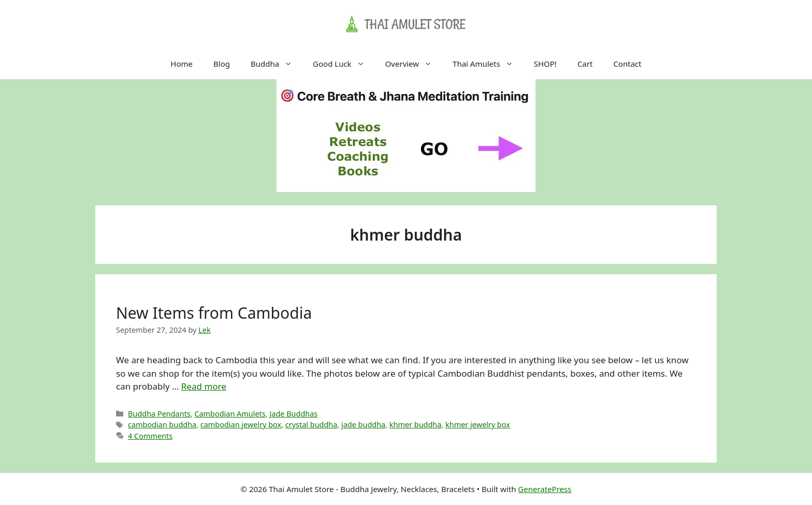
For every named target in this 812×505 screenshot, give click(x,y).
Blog (222, 64)
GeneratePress (545, 489)
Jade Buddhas (293, 414)
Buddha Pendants (159, 414)
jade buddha (363, 425)
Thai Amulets (488, 64)
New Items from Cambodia (214, 313)
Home (182, 64)
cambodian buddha (162, 425)
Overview (414, 64)
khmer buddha (416, 425)
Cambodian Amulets (230, 414)
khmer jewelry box (478, 425)
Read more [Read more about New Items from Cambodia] (204, 386)
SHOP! (545, 64)
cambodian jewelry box (241, 425)
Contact (627, 64)
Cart (585, 64)
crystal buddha (311, 425)
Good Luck (344, 64)
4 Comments (150, 436)
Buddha (277, 64)
